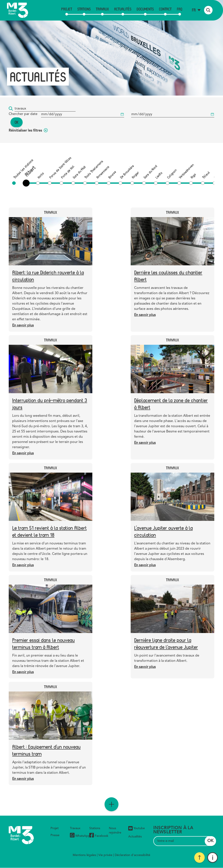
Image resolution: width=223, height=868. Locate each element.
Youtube (137, 828)
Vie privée (105, 855)
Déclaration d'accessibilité (133, 855)
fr (194, 10)
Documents (145, 9)
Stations (84, 9)
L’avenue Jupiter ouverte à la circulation (163, 531)
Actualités (123, 9)
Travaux (102, 9)
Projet (67, 9)
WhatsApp (80, 836)
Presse (55, 835)
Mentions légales (84, 855)
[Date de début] (83, 114)
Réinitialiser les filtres (28, 131)
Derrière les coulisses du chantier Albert (168, 276)
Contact (165, 9)
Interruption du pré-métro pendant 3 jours (50, 404)
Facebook (99, 836)
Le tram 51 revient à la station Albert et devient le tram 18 (49, 531)
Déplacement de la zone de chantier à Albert (171, 404)
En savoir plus (23, 326)
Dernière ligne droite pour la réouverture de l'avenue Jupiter (166, 643)
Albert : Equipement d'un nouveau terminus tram (46, 750)
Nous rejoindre (115, 830)
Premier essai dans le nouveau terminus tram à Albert (43, 643)
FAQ (180, 9)
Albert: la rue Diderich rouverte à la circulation (48, 276)
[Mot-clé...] (45, 109)
